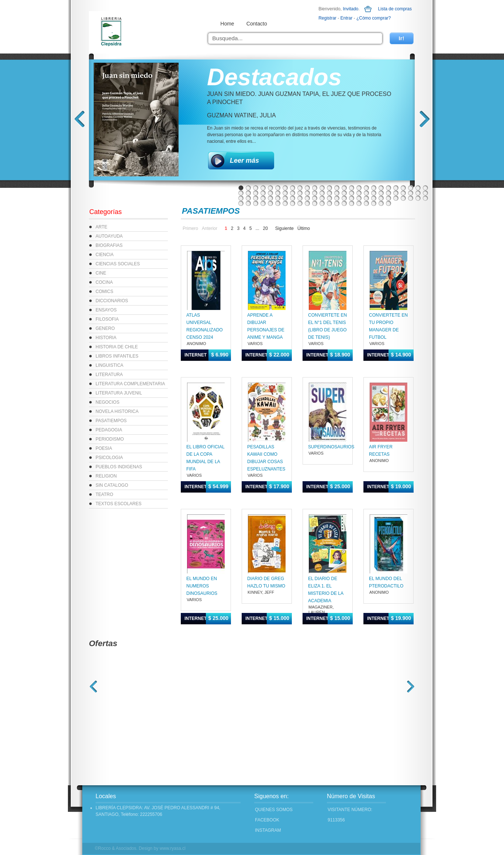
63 (315, 198)
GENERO (105, 328)
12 (322, 188)
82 (263, 203)
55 (256, 198)
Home (227, 24)
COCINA (104, 282)
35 (300, 193)
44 (366, 193)
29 (256, 193)
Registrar (327, 18)
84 (278, 203)
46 (381, 193)
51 (418, 193)
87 (300, 203)
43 (359, 193)
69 (359, 198)
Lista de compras (395, 9)
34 (293, 193)
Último (304, 228)
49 (403, 193)
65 (329, 198)
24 (411, 188)
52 (425, 193)
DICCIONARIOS (112, 301)
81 (256, 203)
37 (315, 193)
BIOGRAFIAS (109, 245)
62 (307, 198)
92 (337, 203)
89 (315, 203)
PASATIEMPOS (111, 421)
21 (389, 188)
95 (359, 203)
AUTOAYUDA (109, 236)
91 (329, 203)
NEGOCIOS (108, 402)
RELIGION (106, 476)
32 (278, 193)
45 (374, 193)
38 (322, 193)
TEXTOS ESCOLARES (118, 504)
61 (300, 198)
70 (366, 198)
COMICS (104, 292)
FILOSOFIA (107, 319)
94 (352, 203)
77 (418, 198)
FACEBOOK (267, 820)
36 (307, 193)
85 (285, 203)
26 (425, 188)
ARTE (101, 227)
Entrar (347, 18)
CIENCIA (105, 255)
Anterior (210, 228)
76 (411, 198)
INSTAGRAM (268, 830)
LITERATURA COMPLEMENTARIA (130, 384)
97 (374, 203)
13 (329, 188)
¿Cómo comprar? (374, 18)
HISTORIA (106, 338)
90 (322, 203)
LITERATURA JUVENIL (119, 393)
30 (263, 193)
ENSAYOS (106, 310)
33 (285, 193)
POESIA (104, 448)
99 (389, 203)
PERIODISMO (110, 439)
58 (278, 198)
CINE (101, 273)
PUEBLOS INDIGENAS (119, 467)
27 (241, 193)
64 (322, 198)
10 (307, 188)
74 (396, 198)
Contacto (257, 24)
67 (344, 198)
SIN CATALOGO (112, 485)
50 (411, 193)
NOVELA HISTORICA (117, 411)
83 (270, 203)
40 (337, 193)
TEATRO (104, 494)
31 (270, 193)
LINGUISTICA (109, 365)
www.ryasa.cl (173, 848)
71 (374, 198)
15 (344, 188)
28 (248, 193)
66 (337, 198)
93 (344, 203)
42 (352, 193)
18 (366, 188)
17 (359, 188)
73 (389, 198)
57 (270, 198)
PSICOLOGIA (109, 458)
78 (425, 198)
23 (403, 188)
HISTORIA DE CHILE (117, 347)
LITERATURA (109, 375)
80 (248, 203)
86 (293, 203)
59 (285, 198)
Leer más (244, 161)
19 (374, 188)
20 (381, 188)
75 (403, 198)
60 (293, 198)
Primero (190, 228)
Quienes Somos (274, 810)
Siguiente (284, 228)
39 (329, 193)
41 (344, 193)
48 (396, 193)
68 (352, 198)
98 (381, 203)
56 (263, 198)
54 (248, 198)
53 (241, 198)
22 (396, 188)
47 (389, 193)
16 (352, 188)
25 (418, 188)
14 (337, 188)
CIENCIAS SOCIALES (118, 264)
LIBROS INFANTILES (117, 356)
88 (307, 203)
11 (315, 188)
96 (366, 203)
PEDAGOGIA (109, 430)
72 (381, 198)
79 (241, 203)
